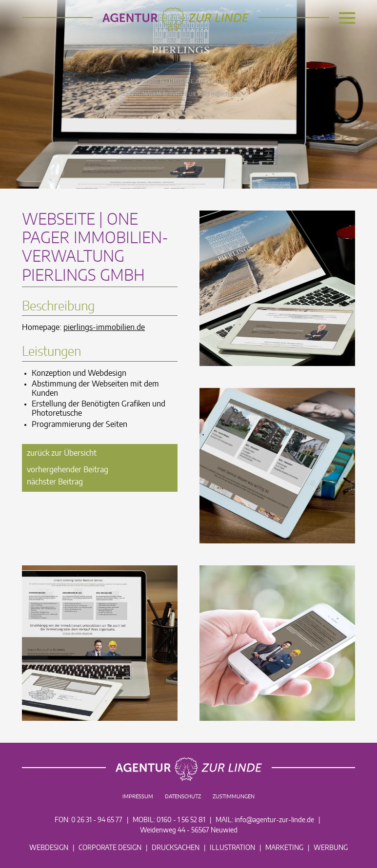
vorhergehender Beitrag (68, 470)
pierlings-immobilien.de (104, 328)
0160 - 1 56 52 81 (181, 820)
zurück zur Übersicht (62, 453)
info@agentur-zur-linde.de (274, 820)
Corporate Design (110, 848)
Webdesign (49, 848)
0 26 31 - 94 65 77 (97, 820)
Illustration (232, 848)
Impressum (138, 797)
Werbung (331, 848)
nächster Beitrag (55, 482)
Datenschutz (183, 797)
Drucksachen (176, 848)
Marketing (284, 848)
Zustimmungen (234, 797)
